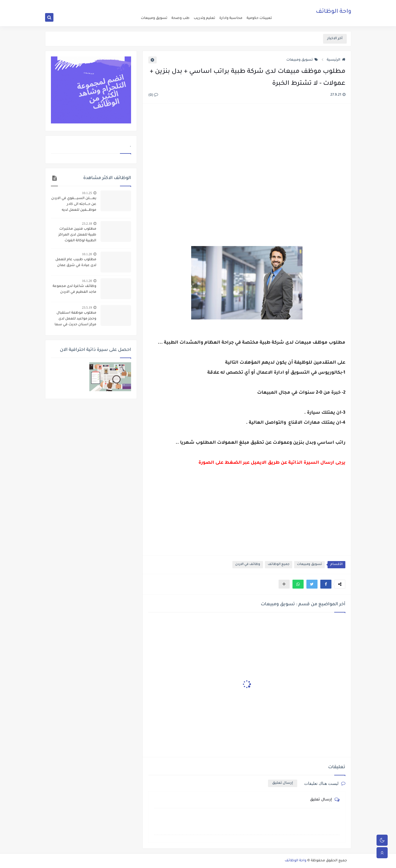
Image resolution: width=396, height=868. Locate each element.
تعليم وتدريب (204, 18)
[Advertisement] (247, 168)
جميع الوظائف (279, 565)
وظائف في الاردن (248, 565)
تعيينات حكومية (259, 18)
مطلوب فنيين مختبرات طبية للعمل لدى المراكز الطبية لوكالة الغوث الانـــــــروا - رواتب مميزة (77, 235)
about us (235, 4)
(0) (153, 95)
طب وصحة (180, 18)
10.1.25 (87, 193)
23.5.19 (87, 307)
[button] (326, 584)
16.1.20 (87, 281)
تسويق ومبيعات (154, 18)
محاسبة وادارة (231, 18)
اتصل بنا (220, 4)
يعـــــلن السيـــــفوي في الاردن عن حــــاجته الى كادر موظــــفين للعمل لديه (74, 204)
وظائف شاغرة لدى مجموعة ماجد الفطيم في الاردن (74, 289)
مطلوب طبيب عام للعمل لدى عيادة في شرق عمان (76, 263)
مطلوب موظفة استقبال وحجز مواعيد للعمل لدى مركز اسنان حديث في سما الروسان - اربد (75, 319)
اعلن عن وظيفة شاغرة (259, 4)
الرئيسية (336, 60)
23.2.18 (87, 224)
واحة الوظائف (334, 13)
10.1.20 (87, 254)
